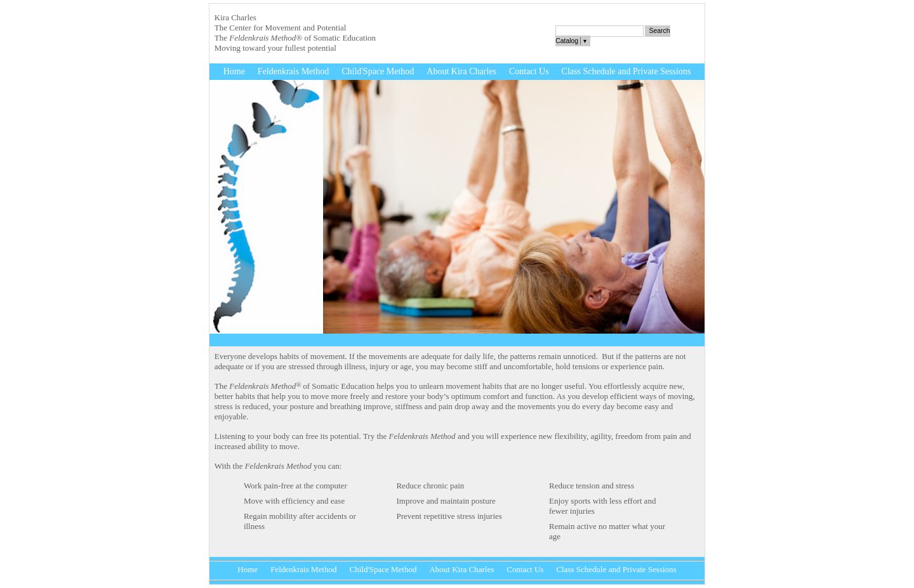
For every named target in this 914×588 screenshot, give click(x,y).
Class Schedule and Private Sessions (626, 71)
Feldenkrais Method (293, 71)
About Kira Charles (461, 71)
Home (234, 71)
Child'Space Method (378, 71)
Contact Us (529, 71)
